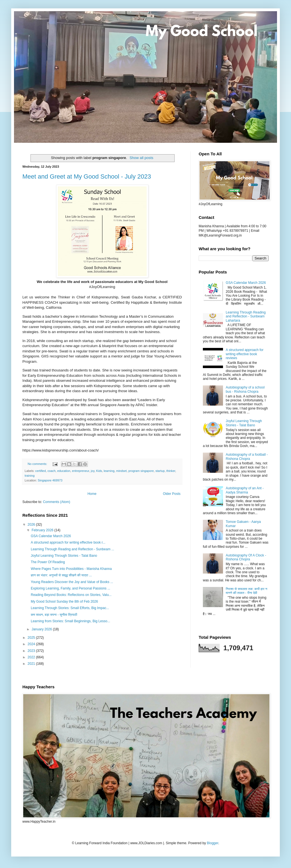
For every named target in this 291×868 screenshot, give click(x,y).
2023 (32, 651)
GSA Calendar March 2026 (51, 536)
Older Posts (172, 494)
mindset (121, 471)
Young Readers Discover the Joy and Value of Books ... (72, 582)
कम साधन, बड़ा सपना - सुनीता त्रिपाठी (54, 615)
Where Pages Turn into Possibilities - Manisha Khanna (71, 569)
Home (92, 494)
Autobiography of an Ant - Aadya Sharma (245, 490)
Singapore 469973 (50, 480)
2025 (32, 638)
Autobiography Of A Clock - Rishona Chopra (246, 557)
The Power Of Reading (48, 562)
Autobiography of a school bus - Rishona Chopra (245, 389)
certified (41, 471)
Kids (99, 471)
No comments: (38, 464)
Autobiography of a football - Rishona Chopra (247, 457)
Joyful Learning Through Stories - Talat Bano (64, 556)
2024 (32, 644)
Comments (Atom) (56, 502)
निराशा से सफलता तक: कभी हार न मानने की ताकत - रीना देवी (247, 591)
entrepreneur (80, 471)
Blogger (213, 843)
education (64, 471)
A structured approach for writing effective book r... (68, 542)
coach (52, 471)
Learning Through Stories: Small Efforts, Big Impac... (70, 608)
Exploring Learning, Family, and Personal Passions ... (71, 588)
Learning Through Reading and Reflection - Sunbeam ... (72, 549)
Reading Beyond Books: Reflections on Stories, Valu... (71, 595)
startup (160, 471)
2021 (32, 664)
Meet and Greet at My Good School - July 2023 (87, 176)
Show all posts (141, 158)
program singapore (141, 471)
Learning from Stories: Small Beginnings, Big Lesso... (70, 621)
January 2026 (42, 629)
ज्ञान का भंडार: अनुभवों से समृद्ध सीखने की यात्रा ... (61, 575)
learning (109, 471)
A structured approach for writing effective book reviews (245, 354)
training (30, 476)
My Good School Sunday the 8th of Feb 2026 (64, 602)
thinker (171, 471)
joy (93, 471)
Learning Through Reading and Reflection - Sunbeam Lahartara (246, 316)
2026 (32, 525)
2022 (32, 657)
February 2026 (43, 530)
